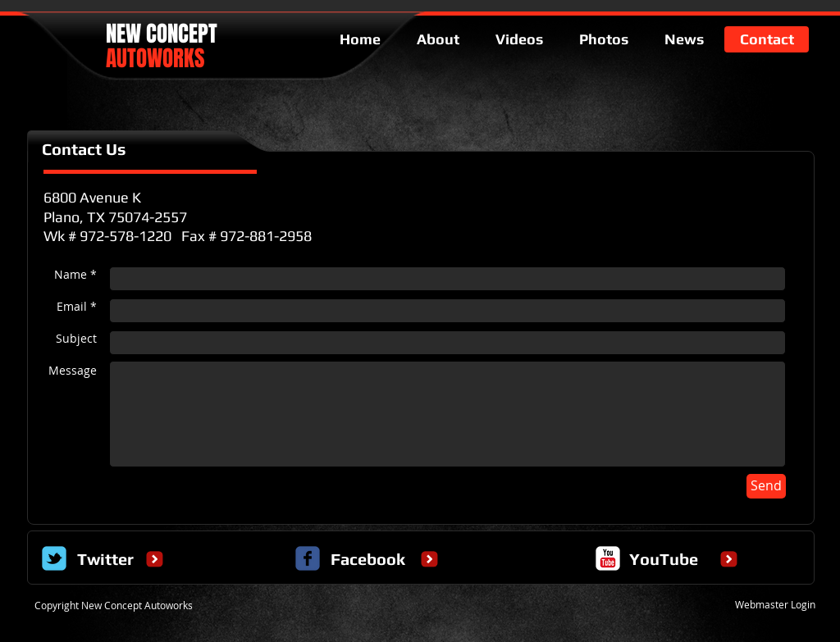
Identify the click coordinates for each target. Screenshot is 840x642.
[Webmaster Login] (775, 604)
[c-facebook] (308, 558)
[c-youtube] (608, 558)
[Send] (766, 486)
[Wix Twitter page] (54, 558)
